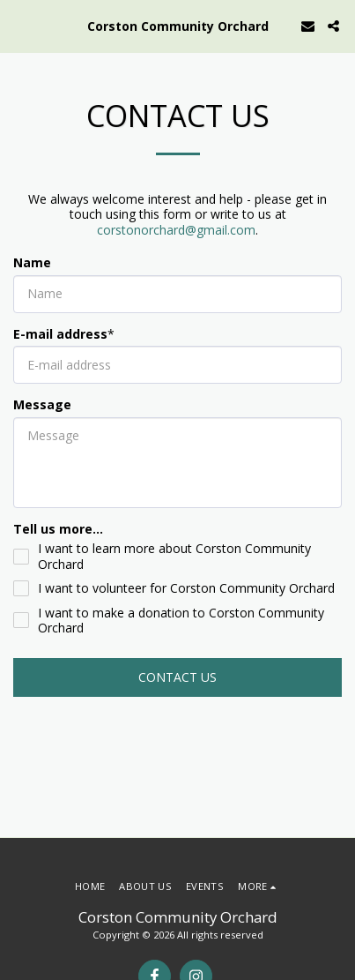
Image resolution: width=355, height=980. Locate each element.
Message (42, 405)
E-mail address (60, 334)
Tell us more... (58, 529)
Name (32, 263)
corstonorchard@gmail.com (176, 230)
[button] (19, 25)
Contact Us (177, 677)
